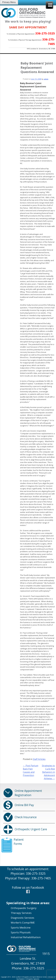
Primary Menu (9, 2)
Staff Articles (39, 759)
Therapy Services (21, 913)
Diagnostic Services (22, 918)
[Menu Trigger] (49, 5)
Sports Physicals (21, 932)
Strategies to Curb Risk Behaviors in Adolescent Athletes (48, 772)
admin (46, 79)
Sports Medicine (21, 928)
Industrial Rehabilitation (26, 937)
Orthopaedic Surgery (24, 908)
